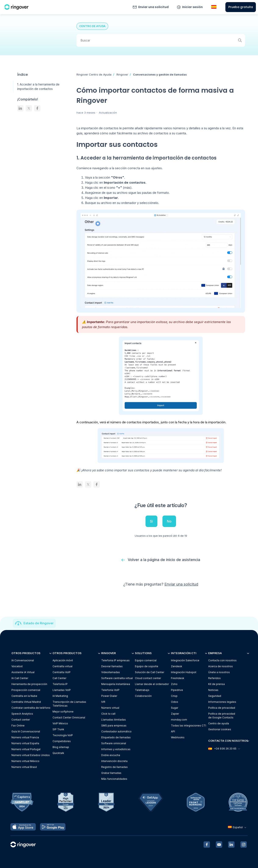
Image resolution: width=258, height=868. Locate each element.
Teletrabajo (142, 690)
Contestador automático (116, 732)
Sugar (175, 708)
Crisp (174, 696)
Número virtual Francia (25, 738)
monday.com (179, 720)
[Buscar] (161, 40)
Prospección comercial (26, 690)
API (173, 732)
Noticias (213, 690)
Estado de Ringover (39, 623)
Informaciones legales (222, 702)
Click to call (108, 714)
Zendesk (177, 666)
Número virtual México (25, 761)
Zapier (175, 714)
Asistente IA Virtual (23, 672)
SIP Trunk (58, 730)
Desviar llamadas (112, 666)
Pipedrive (177, 690)
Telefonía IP (60, 684)
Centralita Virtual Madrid (26, 702)
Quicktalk (58, 753)
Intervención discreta (114, 761)
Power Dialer (109, 696)
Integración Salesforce (185, 661)
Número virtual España (25, 744)
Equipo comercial (146, 661)
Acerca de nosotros (221, 666)
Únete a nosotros (219, 672)
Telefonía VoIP (110, 690)
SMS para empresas (114, 726)
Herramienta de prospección (29, 684)
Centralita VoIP (62, 672)
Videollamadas (111, 672)
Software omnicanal (114, 744)
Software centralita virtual (117, 678)
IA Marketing (60, 696)
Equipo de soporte (147, 666)
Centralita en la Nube (24, 696)
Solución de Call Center (150, 672)
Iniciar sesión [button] (192, 7)
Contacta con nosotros (222, 661)
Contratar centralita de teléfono (31, 708)
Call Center (59, 678)
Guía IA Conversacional (26, 732)
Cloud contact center (148, 678)
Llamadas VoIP (62, 690)
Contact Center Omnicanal (69, 718)
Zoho (174, 684)
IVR (103, 702)
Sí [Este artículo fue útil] (151, 521)
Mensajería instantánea (116, 684)
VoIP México (60, 724)
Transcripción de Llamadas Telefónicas (69, 704)
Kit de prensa (216, 684)
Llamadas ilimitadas (114, 720)
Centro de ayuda (219, 724)
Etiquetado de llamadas (116, 738)
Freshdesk (178, 678)
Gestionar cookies (220, 730)
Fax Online (18, 726)
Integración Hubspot (184, 672)
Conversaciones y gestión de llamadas (160, 74)
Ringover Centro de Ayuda (94, 74)
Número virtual (110, 708)
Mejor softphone (63, 712)
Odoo (175, 702)
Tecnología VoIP (63, 735)
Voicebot (17, 666)
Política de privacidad (222, 708)
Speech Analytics (22, 714)
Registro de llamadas (114, 767)
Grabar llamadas (111, 773)
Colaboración (143, 696)
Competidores (62, 741)
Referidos (214, 678)
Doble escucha (111, 755)
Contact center (21, 720)
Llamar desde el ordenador (152, 684)
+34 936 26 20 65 (224, 749)
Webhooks (178, 738)
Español (238, 827)
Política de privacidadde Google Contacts (222, 716)
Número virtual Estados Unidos (31, 755)
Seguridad (215, 696)
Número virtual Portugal (26, 749)
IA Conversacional (23, 661)
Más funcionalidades (114, 779)
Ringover (122, 74)
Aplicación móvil (63, 661)
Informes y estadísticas (116, 749)
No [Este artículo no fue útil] (169, 521)
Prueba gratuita (241, 7)
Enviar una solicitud (153, 7)
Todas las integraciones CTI (189, 726)
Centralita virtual (62, 666)
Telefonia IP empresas (115, 661)
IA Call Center (20, 678)
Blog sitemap (61, 747)
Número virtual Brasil (24, 767)
